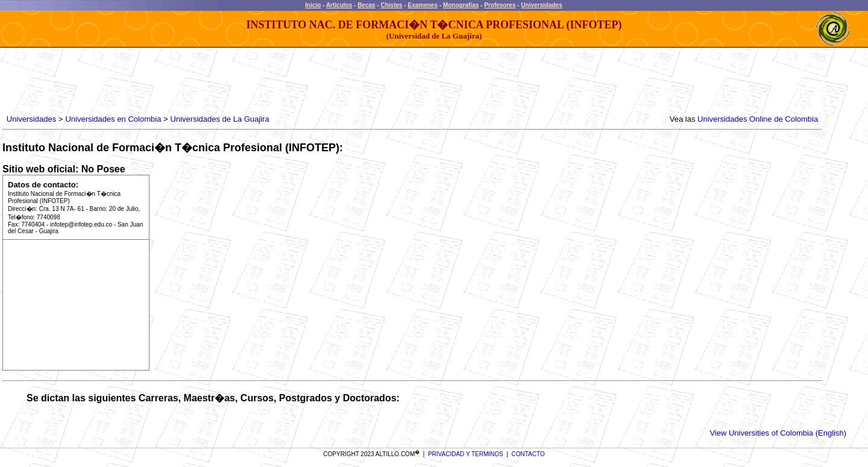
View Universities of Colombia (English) (778, 433)
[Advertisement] (224, 81)
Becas (366, 5)
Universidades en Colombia (113, 119)
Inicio (313, 5)
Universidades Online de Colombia (758, 119)
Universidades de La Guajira (220, 119)
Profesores (500, 5)
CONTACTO (528, 454)
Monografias (461, 5)
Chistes (391, 5)
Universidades (541, 5)
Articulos (339, 5)
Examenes (423, 5)
